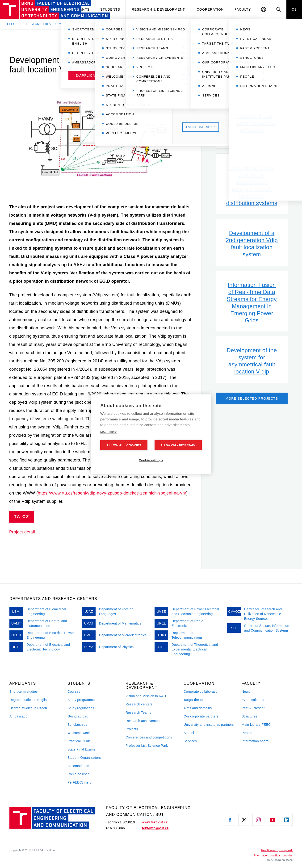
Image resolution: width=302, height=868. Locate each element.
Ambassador (19, 716)
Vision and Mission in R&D (146, 696)
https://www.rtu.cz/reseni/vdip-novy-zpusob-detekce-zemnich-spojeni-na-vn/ (112, 493)
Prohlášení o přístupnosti (277, 850)
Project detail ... (25, 532)
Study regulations (81, 708)
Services (190, 741)
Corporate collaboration (201, 692)
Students (110, 9)
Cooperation (210, 9)
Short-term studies (23, 692)
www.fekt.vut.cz (155, 822)
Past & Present (253, 708)
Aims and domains (198, 708)
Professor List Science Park (147, 746)
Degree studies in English (29, 700)
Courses (74, 692)
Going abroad (78, 716)
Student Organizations (84, 758)
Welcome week (79, 733)
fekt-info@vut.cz (155, 828)
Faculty (243, 9)
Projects (132, 729)
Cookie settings (151, 460)
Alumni (189, 733)
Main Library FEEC (256, 725)
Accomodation (78, 766)
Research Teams (138, 713)
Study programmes (82, 700)
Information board (255, 741)
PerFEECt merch (80, 782)
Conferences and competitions (149, 737)
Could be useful (80, 774)
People (247, 733)
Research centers (139, 704)
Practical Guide (79, 741)
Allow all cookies (124, 445)
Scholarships (77, 725)
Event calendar (253, 700)
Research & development (158, 9)
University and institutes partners (209, 725)
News (246, 692)
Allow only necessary (178, 445)
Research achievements (144, 721)
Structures (250, 716)
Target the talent (196, 700)
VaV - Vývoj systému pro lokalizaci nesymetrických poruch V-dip (139, 24)
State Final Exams (81, 749)
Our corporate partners (201, 716)
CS (294, 9)
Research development (48, 24)
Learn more (108, 431)
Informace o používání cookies (273, 855)
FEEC (11, 24)
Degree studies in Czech (28, 708)
